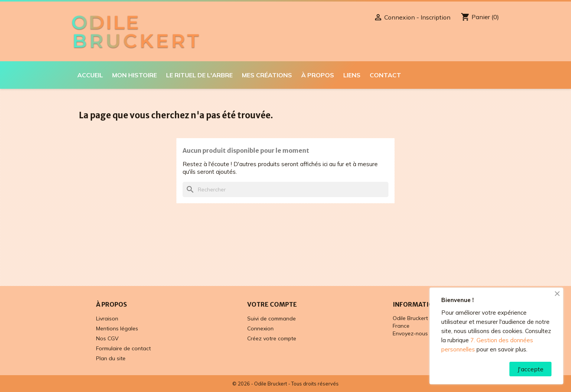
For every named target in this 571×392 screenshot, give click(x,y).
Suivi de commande (272, 318)
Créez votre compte (272, 338)
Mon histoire (135, 75)
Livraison (107, 318)
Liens (352, 75)
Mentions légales (117, 328)
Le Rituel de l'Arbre (199, 75)
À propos (318, 75)
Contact (385, 75)
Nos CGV (107, 338)
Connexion (260, 328)
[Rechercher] (285, 189)
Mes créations (267, 75)
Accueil (90, 75)
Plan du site (111, 358)
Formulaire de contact (123, 348)
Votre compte (272, 304)
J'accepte (530, 369)
